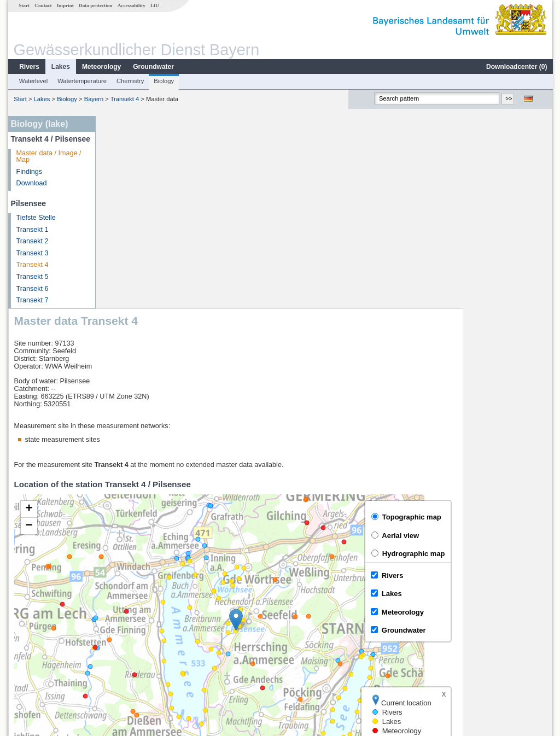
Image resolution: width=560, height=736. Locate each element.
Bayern (93, 99)
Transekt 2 (32, 241)
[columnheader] (161, 600)
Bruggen (124, 635)
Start (24, 5)
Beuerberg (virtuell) (140, 623)
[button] (326, 427)
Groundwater (153, 67)
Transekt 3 (32, 253)
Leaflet (518, 570)
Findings (29, 172)
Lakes (60, 67)
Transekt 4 (124, 99)
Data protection (95, 5)
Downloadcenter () (516, 67)
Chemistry (130, 81)
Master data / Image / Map (48, 157)
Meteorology (101, 67)
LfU (154, 5)
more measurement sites (156, 659)
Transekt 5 (32, 277)
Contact (42, 5)
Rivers (29, 67)
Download (31, 183)
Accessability (131, 5)
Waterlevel (33, 81)
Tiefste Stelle (36, 218)
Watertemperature (81, 81)
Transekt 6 (32, 289)
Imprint (65, 5)
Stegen (122, 647)
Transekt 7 (32, 300)
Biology (163, 81)
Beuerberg (127, 611)
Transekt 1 (32, 230)
